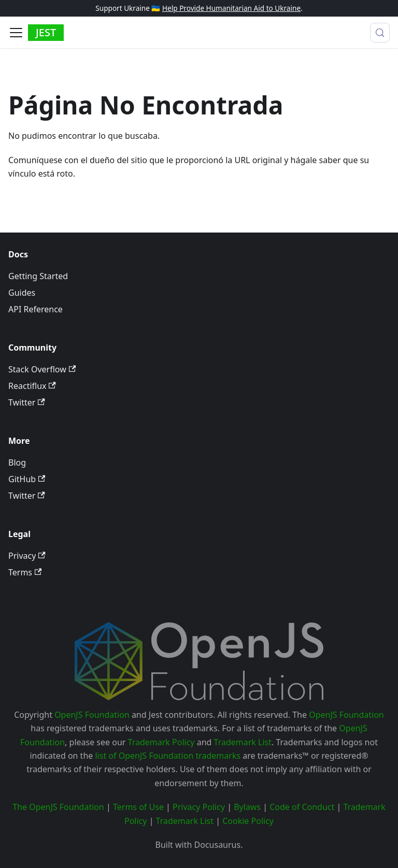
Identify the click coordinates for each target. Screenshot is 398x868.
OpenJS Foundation (92, 715)
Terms (25, 572)
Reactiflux (32, 386)
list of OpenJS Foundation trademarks (168, 756)
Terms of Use (138, 807)
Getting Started (38, 276)
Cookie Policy (248, 821)
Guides (22, 293)
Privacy (27, 556)
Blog (17, 462)
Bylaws (247, 807)
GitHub (27, 479)
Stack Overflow (42, 369)
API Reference (35, 309)
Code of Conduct (302, 807)
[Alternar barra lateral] (16, 33)
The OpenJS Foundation (58, 807)
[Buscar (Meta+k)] (380, 33)
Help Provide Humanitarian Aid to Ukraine (231, 8)
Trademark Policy (161, 742)
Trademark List (243, 742)
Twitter (27, 402)
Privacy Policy (199, 807)
